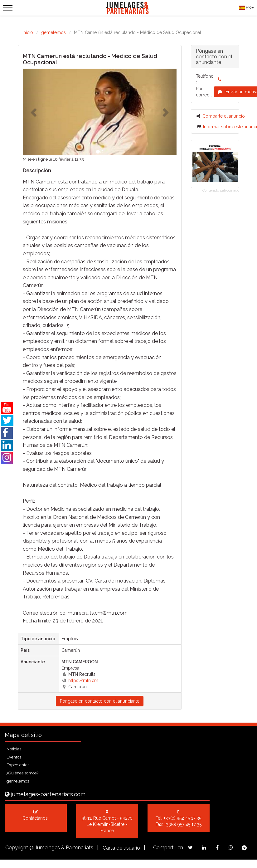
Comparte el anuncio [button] (221, 116)
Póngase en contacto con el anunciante (100, 701)
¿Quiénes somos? (22, 773)
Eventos (14, 757)
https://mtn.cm (83, 680)
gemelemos (53, 32)
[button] (34, 112)
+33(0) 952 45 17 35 (182, 818)
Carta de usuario (121, 848)
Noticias (14, 749)
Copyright (17, 848)
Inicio (28, 32)
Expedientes (18, 765)
